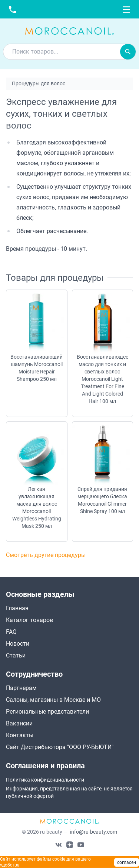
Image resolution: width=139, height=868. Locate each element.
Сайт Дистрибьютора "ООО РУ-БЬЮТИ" (60, 747)
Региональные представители (47, 712)
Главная (17, 608)
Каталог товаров (29, 620)
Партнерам (21, 688)
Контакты (20, 735)
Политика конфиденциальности (45, 780)
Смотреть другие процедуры (46, 555)
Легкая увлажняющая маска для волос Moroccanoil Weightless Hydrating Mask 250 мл (37, 508)
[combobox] (62, 52)
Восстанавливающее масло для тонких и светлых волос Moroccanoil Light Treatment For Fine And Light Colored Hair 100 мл (102, 379)
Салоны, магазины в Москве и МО (53, 700)
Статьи (16, 655)
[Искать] (128, 52)
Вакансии (19, 723)
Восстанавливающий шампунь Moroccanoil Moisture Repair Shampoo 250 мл (37, 368)
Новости (18, 644)
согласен (127, 862)
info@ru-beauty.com (94, 832)
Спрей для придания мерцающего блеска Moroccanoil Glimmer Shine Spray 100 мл (102, 500)
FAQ (11, 632)
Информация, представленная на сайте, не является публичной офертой (69, 792)
